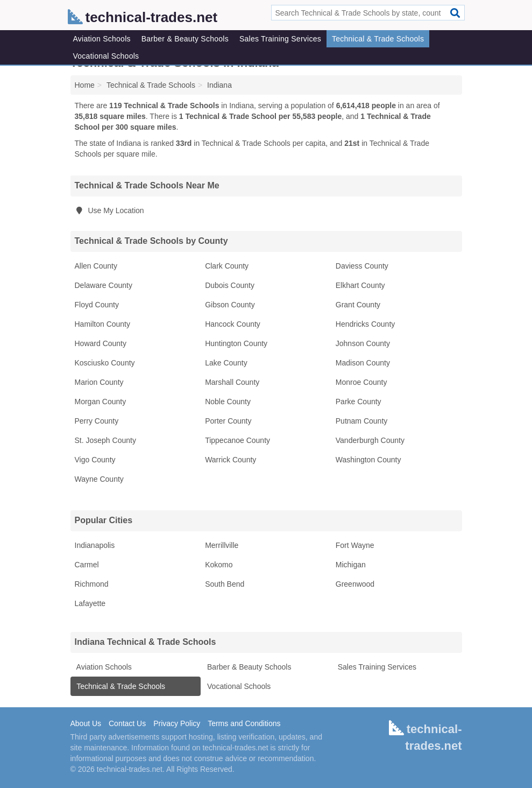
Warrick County (230, 460)
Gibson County (230, 305)
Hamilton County (103, 324)
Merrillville (222, 545)
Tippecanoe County (237, 440)
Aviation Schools (102, 39)
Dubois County (230, 285)
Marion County (99, 382)
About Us (86, 723)
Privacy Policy (177, 723)
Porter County (228, 421)
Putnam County (362, 421)
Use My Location (109, 210)
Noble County (228, 402)
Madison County (363, 363)
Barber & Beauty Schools (185, 39)
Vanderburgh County (370, 440)
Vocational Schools (106, 56)
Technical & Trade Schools (378, 39)
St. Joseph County (105, 440)
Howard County (101, 343)
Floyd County (97, 305)
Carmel (87, 565)
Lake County (226, 363)
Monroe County (361, 382)
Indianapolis (95, 545)
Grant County (358, 305)
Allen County (96, 266)
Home (85, 85)
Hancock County (233, 324)
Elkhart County (360, 285)
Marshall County (232, 382)
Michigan (351, 565)
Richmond (92, 584)
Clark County (227, 266)
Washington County (368, 460)
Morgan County (101, 402)
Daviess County (362, 266)
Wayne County (99, 479)
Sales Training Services (280, 39)
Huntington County (236, 343)
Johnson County (363, 343)
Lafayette (90, 603)
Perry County (97, 421)
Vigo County (95, 460)
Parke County (359, 402)
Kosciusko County (105, 363)
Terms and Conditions (244, 723)
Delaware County (104, 285)
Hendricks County (366, 324)
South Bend (225, 584)
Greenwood (355, 584)
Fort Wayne (355, 545)
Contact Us (127, 723)
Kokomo (219, 565)
